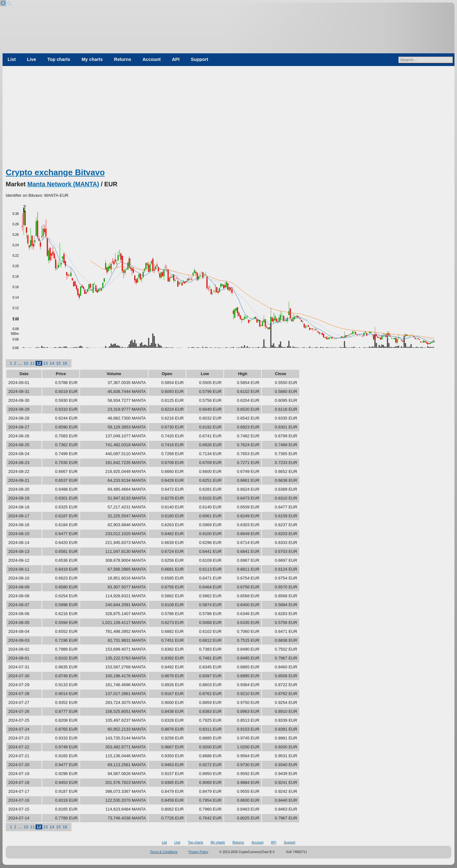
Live (32, 59)
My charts (92, 59)
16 (65, 363)
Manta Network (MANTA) (63, 184)
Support (199, 59)
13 (45, 363)
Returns (123, 59)
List (12, 59)
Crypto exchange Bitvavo (55, 172)
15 (58, 363)
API (176, 59)
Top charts (59, 59)
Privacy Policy (198, 852)
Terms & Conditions (164, 852)
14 (52, 363)
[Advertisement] (228, 119)
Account (152, 59)
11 (32, 363)
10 (26, 363)
